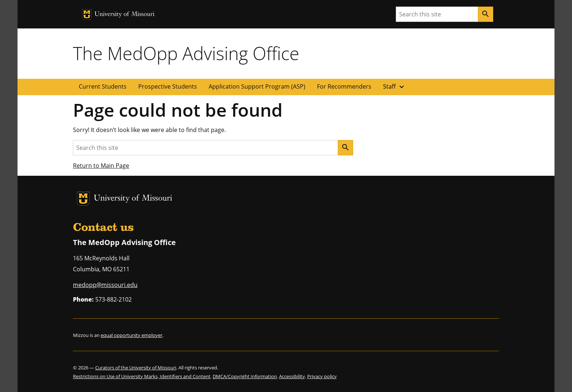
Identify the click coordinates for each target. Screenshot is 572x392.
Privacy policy (322, 376)
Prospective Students (168, 86)
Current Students (103, 86)
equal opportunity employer (132, 335)
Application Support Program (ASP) (257, 86)
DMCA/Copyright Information (245, 376)
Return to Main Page (101, 166)
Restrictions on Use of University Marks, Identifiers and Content (142, 376)
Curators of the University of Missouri (136, 368)
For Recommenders (344, 86)
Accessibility (292, 376)
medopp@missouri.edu (105, 285)
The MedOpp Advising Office (186, 53)
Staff (395, 87)
